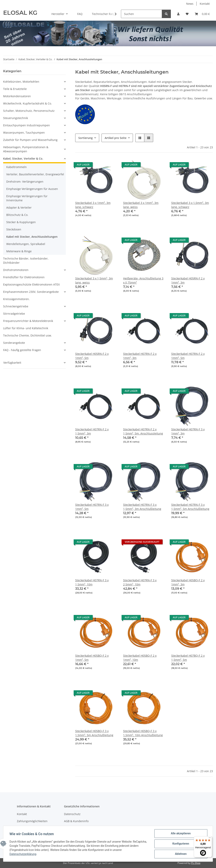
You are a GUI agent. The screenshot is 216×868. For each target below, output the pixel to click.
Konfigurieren (181, 844)
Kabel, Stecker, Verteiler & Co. (23, 159)
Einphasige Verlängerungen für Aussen (32, 189)
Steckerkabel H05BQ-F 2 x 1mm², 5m (92, 658)
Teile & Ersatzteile (15, 89)
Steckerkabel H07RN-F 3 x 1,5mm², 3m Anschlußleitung (142, 507)
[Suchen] (141, 14)
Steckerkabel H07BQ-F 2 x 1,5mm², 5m (188, 658)
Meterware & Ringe (19, 251)
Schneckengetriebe (16, 306)
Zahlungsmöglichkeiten (32, 821)
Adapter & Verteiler (19, 208)
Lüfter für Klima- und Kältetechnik (26, 328)
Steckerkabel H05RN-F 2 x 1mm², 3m (188, 280)
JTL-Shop (196, 863)
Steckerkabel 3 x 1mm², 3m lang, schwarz (93, 205)
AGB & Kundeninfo (76, 821)
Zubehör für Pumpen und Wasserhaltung (30, 140)
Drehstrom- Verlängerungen (25, 182)
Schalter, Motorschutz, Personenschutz (29, 111)
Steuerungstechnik (16, 118)
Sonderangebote (14, 343)
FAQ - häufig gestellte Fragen (22, 350)
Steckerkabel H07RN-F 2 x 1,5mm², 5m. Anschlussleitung (143, 431)
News (190, 4)
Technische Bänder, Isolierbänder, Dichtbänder (26, 261)
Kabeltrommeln (16, 167)
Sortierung (86, 138)
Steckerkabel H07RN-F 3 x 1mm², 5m (92, 507)
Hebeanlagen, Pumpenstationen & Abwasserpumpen (26, 149)
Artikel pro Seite (116, 138)
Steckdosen (14, 229)
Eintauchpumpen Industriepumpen (27, 125)
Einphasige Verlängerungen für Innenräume (27, 198)
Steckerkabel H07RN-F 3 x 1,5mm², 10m (92, 582)
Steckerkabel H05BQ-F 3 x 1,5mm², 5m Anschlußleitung (94, 733)
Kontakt (205, 4)
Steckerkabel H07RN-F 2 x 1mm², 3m (140, 356)
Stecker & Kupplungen (21, 222)
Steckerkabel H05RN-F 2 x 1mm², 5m (92, 356)
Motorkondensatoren (17, 96)
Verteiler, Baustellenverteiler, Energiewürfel (35, 174)
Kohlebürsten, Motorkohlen (21, 82)
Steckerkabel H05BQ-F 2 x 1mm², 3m (188, 582)
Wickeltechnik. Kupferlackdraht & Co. (27, 103)
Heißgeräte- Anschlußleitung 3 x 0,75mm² (143, 280)
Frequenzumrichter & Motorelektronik (28, 321)
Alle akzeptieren (181, 834)
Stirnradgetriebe (14, 314)
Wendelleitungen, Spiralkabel (26, 244)
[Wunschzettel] (187, 14)
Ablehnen (181, 854)
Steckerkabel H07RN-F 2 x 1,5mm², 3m (92, 431)
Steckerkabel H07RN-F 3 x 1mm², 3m (188, 431)
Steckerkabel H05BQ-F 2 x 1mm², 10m (140, 658)
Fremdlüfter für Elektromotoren (24, 277)
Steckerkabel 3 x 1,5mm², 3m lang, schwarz (190, 205)
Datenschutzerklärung (23, 854)
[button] (178, 14)
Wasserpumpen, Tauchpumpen (24, 133)
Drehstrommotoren (16, 270)
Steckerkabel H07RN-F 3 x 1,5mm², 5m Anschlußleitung (190, 507)
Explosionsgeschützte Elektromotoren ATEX (31, 284)
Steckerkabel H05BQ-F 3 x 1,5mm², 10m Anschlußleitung (143, 733)
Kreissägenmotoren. (16, 299)
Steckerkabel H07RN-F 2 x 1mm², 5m (188, 356)
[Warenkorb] (202, 14)
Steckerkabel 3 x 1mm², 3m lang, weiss (141, 205)
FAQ (80, 14)
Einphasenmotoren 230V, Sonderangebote (31, 292)
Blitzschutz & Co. (17, 215)
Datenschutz (72, 814)
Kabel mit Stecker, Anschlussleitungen (32, 237)
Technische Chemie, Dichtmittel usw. (27, 335)
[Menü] (210, 839)
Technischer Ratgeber (106, 14)
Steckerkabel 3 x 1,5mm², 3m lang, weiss (94, 280)
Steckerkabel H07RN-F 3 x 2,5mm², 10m (140, 582)
